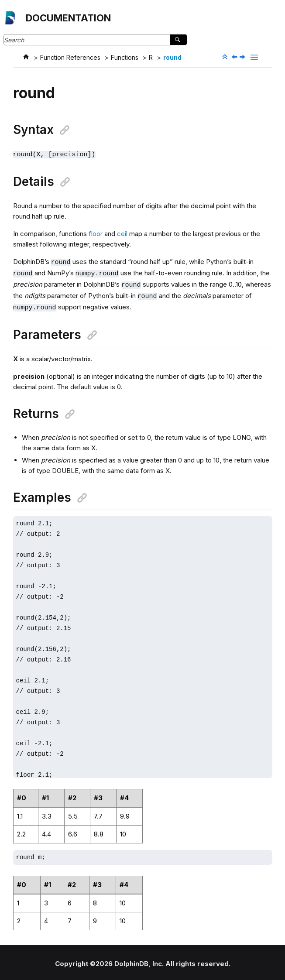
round (172, 57)
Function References (70, 57)
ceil (122, 233)
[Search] (178, 40)
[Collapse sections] (226, 57)
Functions (125, 57)
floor (96, 233)
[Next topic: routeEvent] (243, 57)
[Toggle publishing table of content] (254, 57)
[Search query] (95, 40)
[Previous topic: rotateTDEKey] (235, 57)
